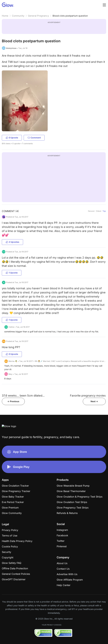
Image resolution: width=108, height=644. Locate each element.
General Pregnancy (38, 16)
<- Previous (13, 401)
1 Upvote (12, 273)
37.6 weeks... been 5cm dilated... (23, 396)
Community (18, 16)
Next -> (94, 401)
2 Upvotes (12, 242)
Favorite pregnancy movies (88, 396)
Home (5, 16)
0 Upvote (12, 138)
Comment (34, 138)
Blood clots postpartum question (70, 16)
